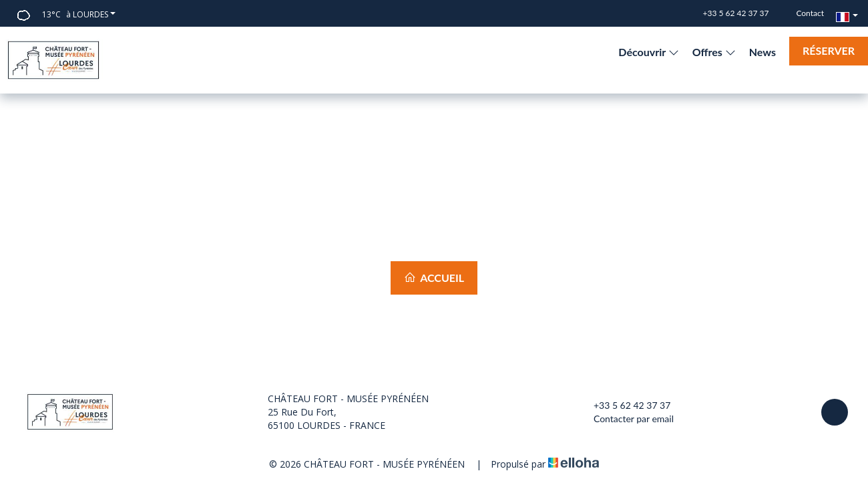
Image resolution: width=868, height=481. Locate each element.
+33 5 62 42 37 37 (624, 406)
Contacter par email (626, 419)
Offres (714, 52)
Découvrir (648, 52)
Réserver (829, 50)
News (763, 52)
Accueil (434, 278)
